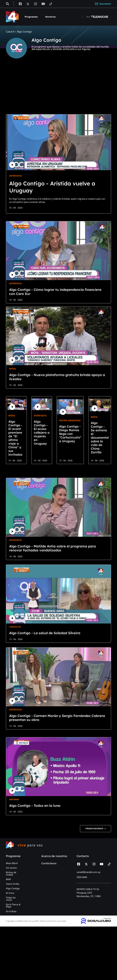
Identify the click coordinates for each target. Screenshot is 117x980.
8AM (8, 879)
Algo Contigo (13, 888)
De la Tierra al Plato (13, 906)
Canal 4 (10, 32)
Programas (31, 17)
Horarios (50, 17)
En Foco (10, 893)
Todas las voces (11, 899)
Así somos (11, 868)
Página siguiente (96, 829)
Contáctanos (49, 863)
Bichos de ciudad (11, 873)
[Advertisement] (58, 89)
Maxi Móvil (12, 863)
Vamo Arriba (13, 884)
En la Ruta (11, 911)
